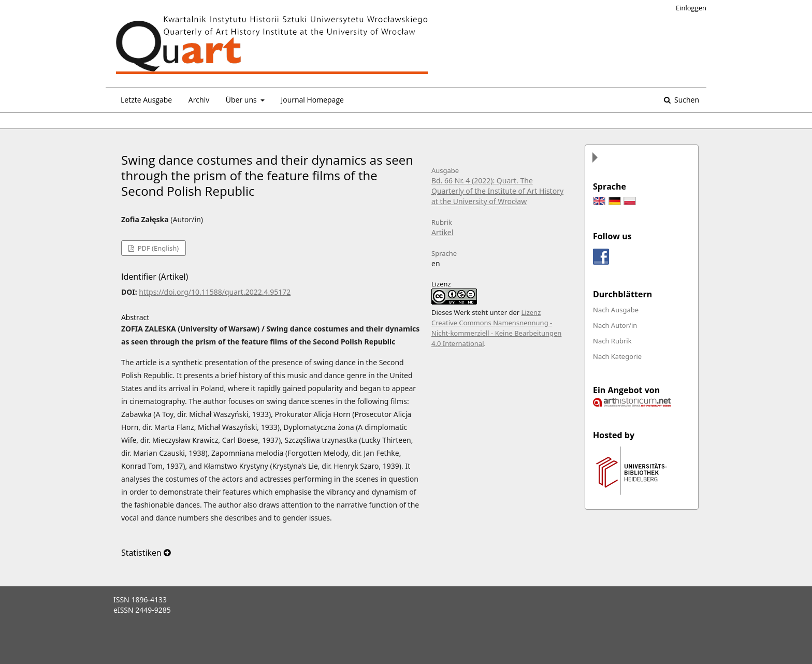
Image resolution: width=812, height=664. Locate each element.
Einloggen (691, 8)
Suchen (686, 100)
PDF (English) (157, 248)
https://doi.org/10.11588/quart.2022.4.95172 (215, 292)
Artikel (442, 232)
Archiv (199, 100)
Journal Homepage (312, 100)
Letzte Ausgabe (146, 100)
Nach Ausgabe (616, 310)
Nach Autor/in (615, 325)
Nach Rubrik (612, 341)
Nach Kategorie (617, 356)
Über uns (242, 100)
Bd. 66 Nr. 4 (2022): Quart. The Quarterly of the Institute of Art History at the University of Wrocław (497, 191)
